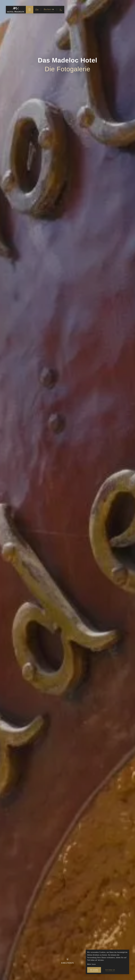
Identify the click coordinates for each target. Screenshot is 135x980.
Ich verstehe (94, 970)
